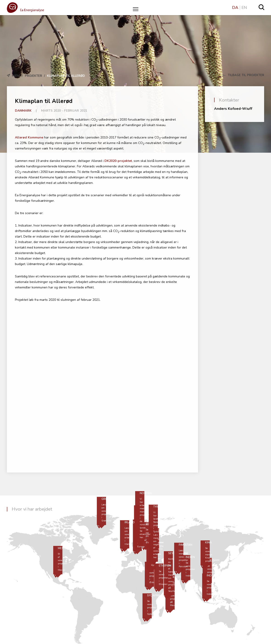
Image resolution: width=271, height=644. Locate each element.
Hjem (16, 76)
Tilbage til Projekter (243, 75)
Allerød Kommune (29, 137)
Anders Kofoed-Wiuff (233, 109)
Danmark (23, 111)
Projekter (33, 76)
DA (235, 8)
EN (244, 8)
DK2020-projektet (118, 161)
